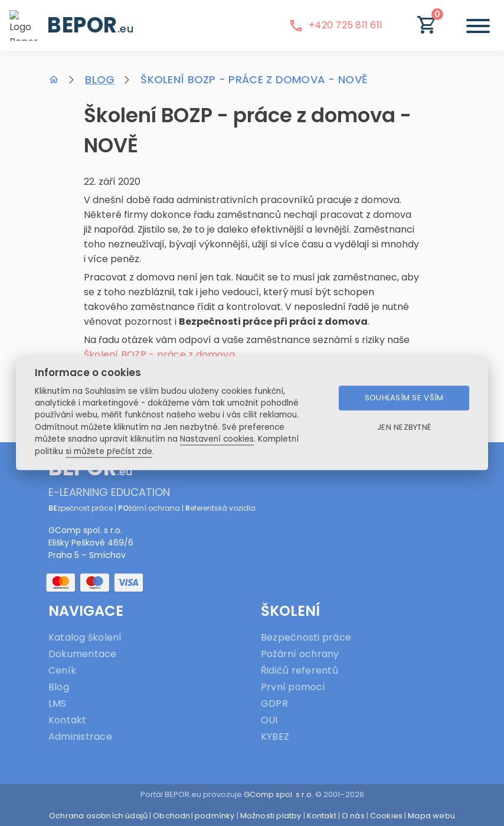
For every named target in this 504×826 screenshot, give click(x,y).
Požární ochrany (300, 654)
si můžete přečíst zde (109, 451)
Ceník (62, 670)
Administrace (80, 737)
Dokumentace (83, 654)
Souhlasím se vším (404, 398)
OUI (269, 720)
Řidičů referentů (300, 670)
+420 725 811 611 (336, 25)
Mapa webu (431, 816)
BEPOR (90, 25)
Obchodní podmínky (194, 816)
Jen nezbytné (404, 428)
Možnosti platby (271, 816)
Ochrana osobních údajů (98, 816)
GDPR (274, 703)
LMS (58, 703)
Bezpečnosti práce (306, 637)
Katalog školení (85, 637)
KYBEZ (275, 737)
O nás (353, 816)
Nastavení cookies (217, 440)
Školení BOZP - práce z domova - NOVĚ (254, 79)
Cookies (386, 816)
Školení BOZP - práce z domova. (160, 355)
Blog (100, 79)
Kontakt (68, 720)
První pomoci (293, 687)
